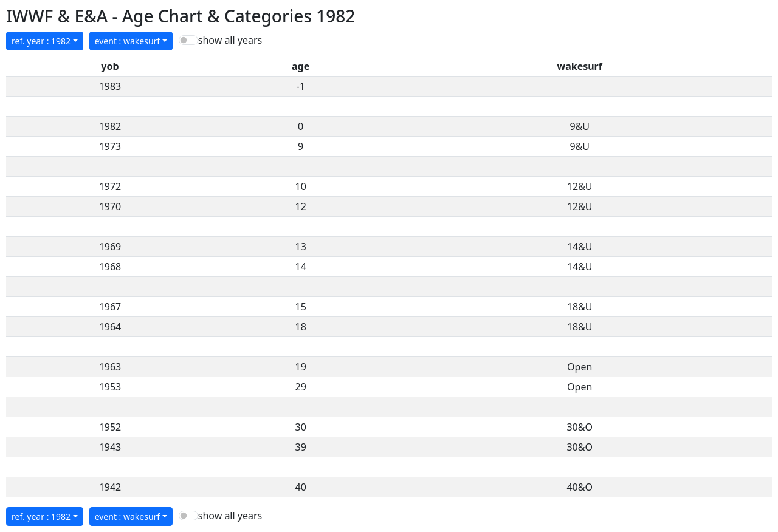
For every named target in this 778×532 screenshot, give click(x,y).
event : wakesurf (128, 41)
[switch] (188, 40)
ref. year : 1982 (41, 41)
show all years (230, 40)
